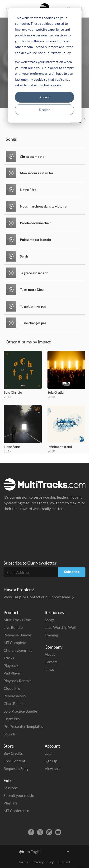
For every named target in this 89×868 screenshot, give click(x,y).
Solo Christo (13, 392)
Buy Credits (13, 753)
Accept (45, 97)
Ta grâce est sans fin (34, 273)
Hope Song (12, 447)
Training (51, 635)
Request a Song (16, 768)
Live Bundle (13, 627)
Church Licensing (18, 650)
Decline (45, 110)
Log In (50, 753)
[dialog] (44, 65)
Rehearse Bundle (17, 635)
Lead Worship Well (60, 627)
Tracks (9, 658)
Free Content (14, 761)
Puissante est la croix (35, 240)
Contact (64, 862)
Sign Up (51, 761)
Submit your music (19, 795)
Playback (11, 665)
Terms (23, 862)
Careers (51, 662)
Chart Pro (12, 719)
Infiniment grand (60, 447)
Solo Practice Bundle (20, 711)
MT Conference (16, 811)
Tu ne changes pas (33, 323)
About (50, 654)
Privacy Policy (43, 862)
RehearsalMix (15, 696)
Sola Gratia (56, 392)
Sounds (10, 734)
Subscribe (72, 572)
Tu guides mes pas (33, 306)
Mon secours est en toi (36, 173)
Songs (49, 620)
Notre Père (28, 190)
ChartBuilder (14, 703)
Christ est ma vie (32, 156)
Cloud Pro (12, 688)
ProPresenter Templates (23, 726)
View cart (52, 768)
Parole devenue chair (35, 223)
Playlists (10, 803)
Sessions (11, 788)
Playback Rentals (17, 681)
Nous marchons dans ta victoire (43, 206)
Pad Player (12, 673)
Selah (24, 256)
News (49, 669)
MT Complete (15, 642)
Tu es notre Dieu (32, 290)
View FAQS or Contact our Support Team (39, 597)
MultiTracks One (17, 620)
